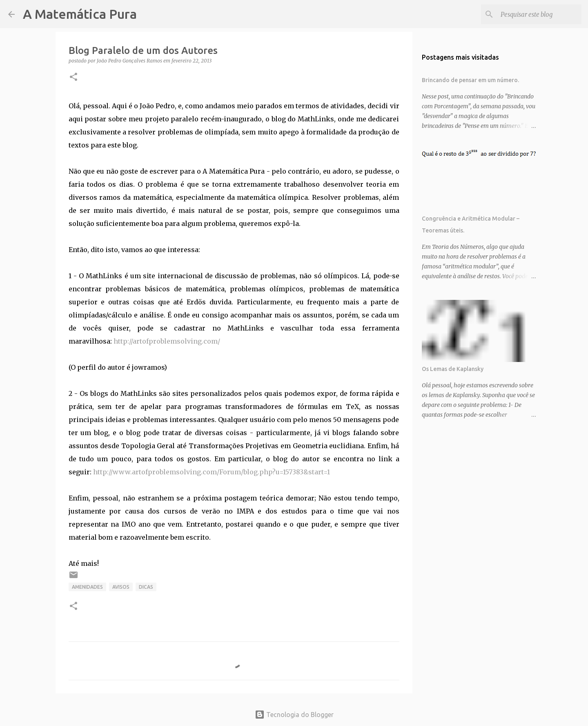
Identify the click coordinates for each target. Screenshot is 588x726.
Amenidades (87, 587)
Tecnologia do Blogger (294, 715)
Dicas (146, 587)
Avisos (121, 587)
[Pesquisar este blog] (539, 14)
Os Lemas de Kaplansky (453, 369)
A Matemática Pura (80, 14)
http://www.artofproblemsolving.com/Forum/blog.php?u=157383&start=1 (212, 472)
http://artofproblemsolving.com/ (167, 341)
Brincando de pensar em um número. (470, 80)
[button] (73, 77)
